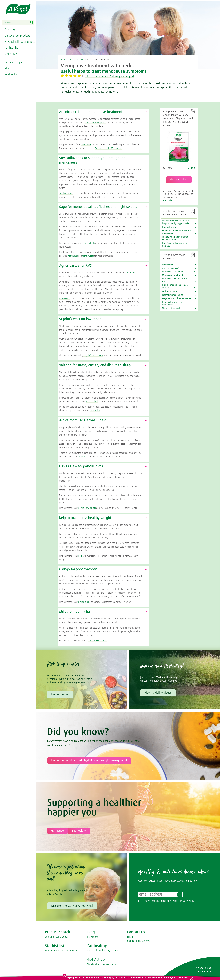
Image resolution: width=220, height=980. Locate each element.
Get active (58, 831)
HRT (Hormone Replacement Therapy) (175, 286)
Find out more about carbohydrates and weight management (89, 760)
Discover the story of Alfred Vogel (72, 906)
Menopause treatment (173, 275)
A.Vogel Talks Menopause (13, 45)
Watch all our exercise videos (102, 964)
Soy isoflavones (66, 193)
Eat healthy (12, 54)
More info (168, 200)
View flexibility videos (158, 693)
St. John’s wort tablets (93, 355)
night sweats (88, 256)
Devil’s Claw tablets (87, 508)
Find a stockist (179, 180)
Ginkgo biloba (84, 602)
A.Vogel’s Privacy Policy (182, 901)
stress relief (95, 411)
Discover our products (18, 37)
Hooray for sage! (170, 227)
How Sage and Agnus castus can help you (177, 245)
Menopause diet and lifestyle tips (176, 280)
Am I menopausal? (171, 268)
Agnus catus (65, 298)
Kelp (80, 556)
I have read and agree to (169, 901)
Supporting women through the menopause (177, 232)
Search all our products (57, 937)
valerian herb (92, 402)
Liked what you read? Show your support (112, 76)
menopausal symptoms (95, 123)
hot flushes (73, 256)
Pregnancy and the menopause (177, 298)
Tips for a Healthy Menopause (108, 148)
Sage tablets (89, 243)
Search (33, 22)
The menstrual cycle (172, 308)
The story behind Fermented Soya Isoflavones (175, 238)
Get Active (11, 60)
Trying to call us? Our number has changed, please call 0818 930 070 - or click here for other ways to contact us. (128, 978)
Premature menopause (173, 295)
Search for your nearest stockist (62, 951)
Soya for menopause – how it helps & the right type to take (176, 222)
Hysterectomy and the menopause (173, 303)
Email (130, 937)
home (63, 59)
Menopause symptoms (173, 272)
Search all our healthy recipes (103, 951)
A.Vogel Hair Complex (98, 641)
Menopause (168, 264)
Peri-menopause (170, 291)
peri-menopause (133, 273)
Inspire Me (93, 937)
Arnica (82, 457)
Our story (10, 30)
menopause (81, 59)
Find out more (60, 694)
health (71, 59)
